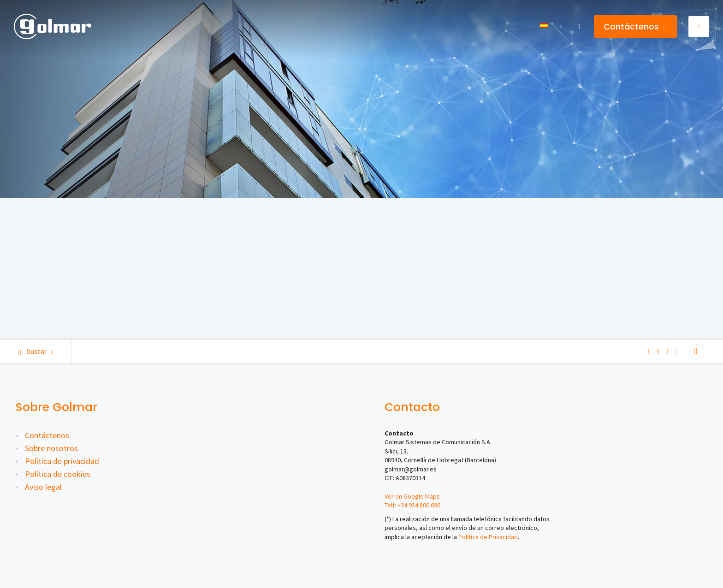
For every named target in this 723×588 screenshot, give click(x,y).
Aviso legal (43, 487)
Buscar (36, 352)
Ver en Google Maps (412, 496)
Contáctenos (634, 26)
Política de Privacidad (488, 537)
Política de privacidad (62, 461)
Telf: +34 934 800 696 (412, 505)
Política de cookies (58, 474)
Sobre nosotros (51, 448)
